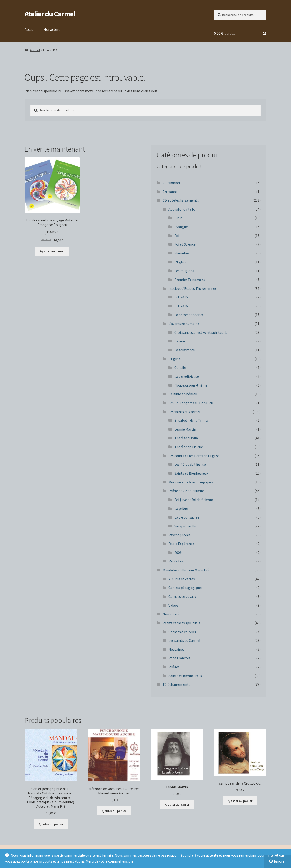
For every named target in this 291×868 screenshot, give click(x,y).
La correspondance (189, 315)
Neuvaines (176, 649)
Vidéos (173, 605)
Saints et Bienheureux (191, 473)
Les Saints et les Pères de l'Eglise (194, 456)
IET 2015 (181, 297)
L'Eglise (180, 262)
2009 (178, 552)
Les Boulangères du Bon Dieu (191, 403)
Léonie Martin (185, 429)
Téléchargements (176, 684)
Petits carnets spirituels (181, 623)
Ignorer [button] (280, 861)
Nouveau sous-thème (191, 385)
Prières (174, 667)
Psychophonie (179, 535)
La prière (181, 508)
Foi (177, 236)
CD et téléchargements (181, 200)
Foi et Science (185, 244)
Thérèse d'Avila (186, 438)
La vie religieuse (187, 376)
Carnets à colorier (182, 632)
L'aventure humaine (184, 324)
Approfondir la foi (182, 209)
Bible (178, 218)
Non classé (171, 614)
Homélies (182, 253)
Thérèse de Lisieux (188, 447)
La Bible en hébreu (183, 394)
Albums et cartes (182, 579)
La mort (181, 341)
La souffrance (185, 350)
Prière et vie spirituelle (186, 491)
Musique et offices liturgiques (191, 482)
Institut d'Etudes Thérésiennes (193, 288)
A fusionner (171, 183)
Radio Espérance (181, 544)
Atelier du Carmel (50, 14)
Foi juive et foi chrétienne (194, 500)
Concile (180, 367)
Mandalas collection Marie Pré (186, 570)
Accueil (30, 29)
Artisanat (170, 192)
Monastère (52, 29)
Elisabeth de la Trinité (192, 420)
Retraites (176, 561)
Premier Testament (190, 280)
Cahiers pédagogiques (185, 588)
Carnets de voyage (183, 596)
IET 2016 (181, 306)
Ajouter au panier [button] (52, 251)
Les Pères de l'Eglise (190, 464)
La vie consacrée (187, 517)
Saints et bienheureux (185, 676)
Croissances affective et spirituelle (201, 332)
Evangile (181, 227)
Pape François (179, 658)
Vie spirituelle (185, 526)
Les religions (184, 271)
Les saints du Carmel (184, 412)
